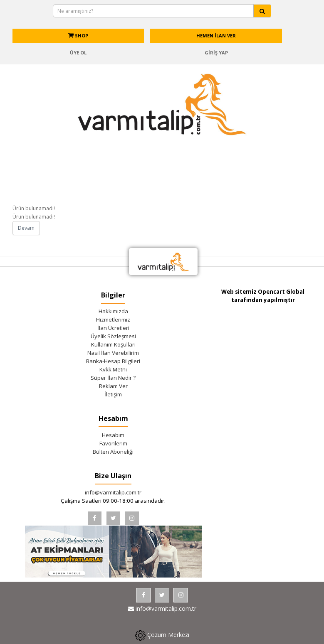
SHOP (78, 36)
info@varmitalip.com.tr (113, 492)
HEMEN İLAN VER (216, 36)
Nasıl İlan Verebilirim (113, 353)
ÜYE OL (78, 53)
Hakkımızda (113, 311)
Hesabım (113, 435)
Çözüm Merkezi (162, 635)
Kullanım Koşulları (113, 344)
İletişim (113, 394)
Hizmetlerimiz (113, 320)
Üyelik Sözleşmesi (113, 336)
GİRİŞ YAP (216, 53)
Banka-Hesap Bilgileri (113, 361)
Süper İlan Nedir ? (113, 378)
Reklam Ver (113, 386)
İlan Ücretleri (113, 328)
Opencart (271, 292)
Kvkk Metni (113, 369)
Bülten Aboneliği (113, 452)
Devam (26, 228)
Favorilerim (113, 443)
